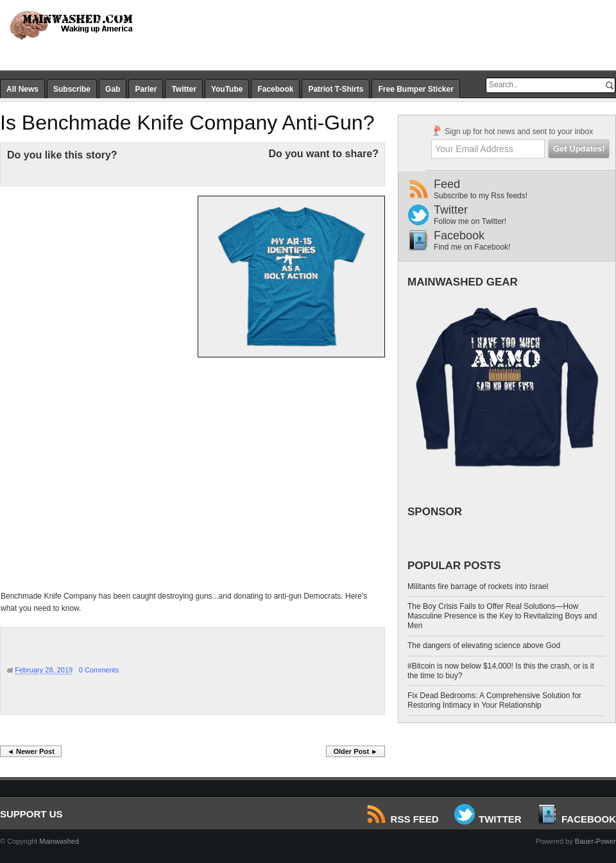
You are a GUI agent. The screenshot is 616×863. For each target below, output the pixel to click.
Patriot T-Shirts (336, 89)
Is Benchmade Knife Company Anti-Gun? (187, 123)
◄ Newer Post (31, 751)
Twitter (184, 89)
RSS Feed (403, 819)
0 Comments (99, 670)
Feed (525, 189)
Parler (146, 89)
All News (22, 89)
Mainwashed (59, 841)
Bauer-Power (595, 841)
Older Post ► (355, 751)
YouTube (227, 89)
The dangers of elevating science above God (484, 645)
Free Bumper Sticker (415, 89)
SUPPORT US (31, 814)
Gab (113, 89)
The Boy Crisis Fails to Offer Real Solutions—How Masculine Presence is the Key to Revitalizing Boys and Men (502, 616)
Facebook (275, 89)
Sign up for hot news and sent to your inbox (512, 131)
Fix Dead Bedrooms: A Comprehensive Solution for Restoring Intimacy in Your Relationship (494, 700)
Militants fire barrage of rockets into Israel (478, 586)
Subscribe (72, 89)
